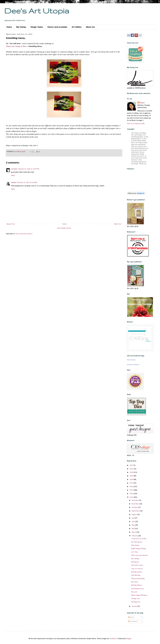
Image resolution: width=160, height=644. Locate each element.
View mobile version (64, 228)
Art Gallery (77, 27)
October (135, 507)
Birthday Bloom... (137, 585)
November (135, 504)
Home (9, 27)
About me (90, 27)
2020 (132, 472)
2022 (132, 465)
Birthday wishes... (137, 572)
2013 (132, 497)
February (135, 536)
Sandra (14, 183)
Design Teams (37, 27)
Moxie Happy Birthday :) (139, 595)
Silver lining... (135, 545)
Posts (131, 617)
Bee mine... (135, 582)
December (135, 500)
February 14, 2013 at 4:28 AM (27, 183)
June (133, 522)
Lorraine (14, 169)
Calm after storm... (138, 565)
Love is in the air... (137, 569)
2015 (132, 490)
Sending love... (136, 602)
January (134, 606)
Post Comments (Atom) (24, 234)
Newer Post (11, 224)
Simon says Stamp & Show (16, 46)
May (133, 525)
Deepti (142, 103)
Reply (13, 176)
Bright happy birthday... (139, 549)
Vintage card (135, 599)
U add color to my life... (139, 539)
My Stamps (21, 27)
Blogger (129, 639)
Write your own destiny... (140, 555)
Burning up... (135, 562)
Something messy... (138, 589)
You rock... (135, 592)
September (136, 511)
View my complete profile (136, 124)
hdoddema (113, 639)
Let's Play (134, 552)
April (133, 529)
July (133, 518)
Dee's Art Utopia (37, 11)
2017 (132, 483)
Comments (133, 621)
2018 (132, 480)
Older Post (118, 224)
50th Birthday (136, 575)
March (134, 532)
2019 (132, 476)
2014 (132, 494)
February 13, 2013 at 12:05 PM (28, 169)
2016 (132, 487)
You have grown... (137, 542)
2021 (132, 469)
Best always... (136, 559)
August (134, 515)
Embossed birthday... (138, 579)
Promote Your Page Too (133, 365)
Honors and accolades (57, 27)
